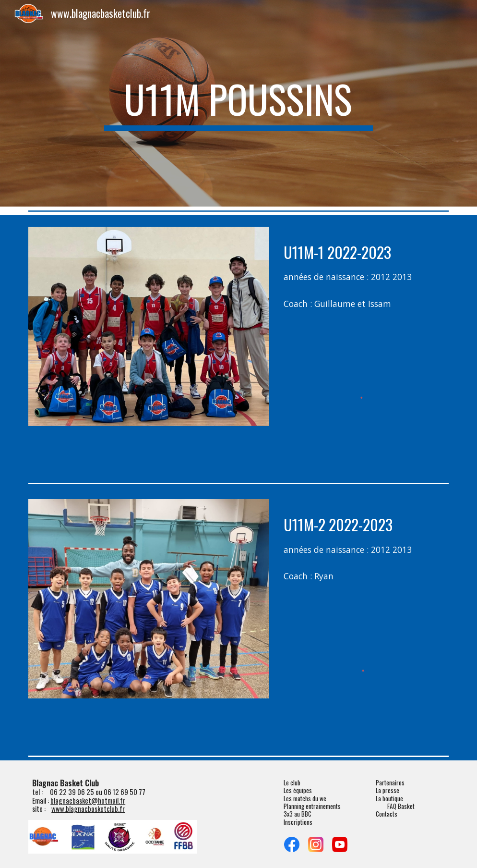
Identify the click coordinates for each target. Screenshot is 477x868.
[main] (238, 103)
